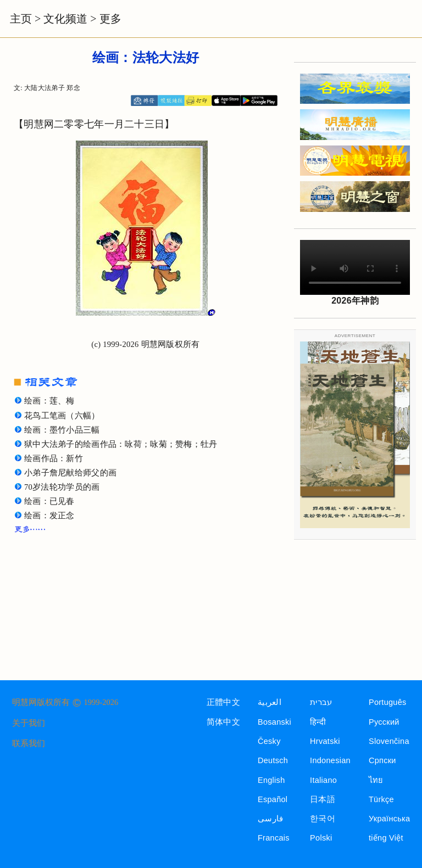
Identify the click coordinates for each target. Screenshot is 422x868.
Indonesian (330, 760)
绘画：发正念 (49, 516)
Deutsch (273, 760)
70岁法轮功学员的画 (62, 487)
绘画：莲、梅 (49, 401)
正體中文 (223, 702)
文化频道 (65, 19)
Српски (382, 760)
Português (388, 702)
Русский (384, 722)
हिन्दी (318, 722)
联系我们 (29, 743)
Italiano (323, 780)
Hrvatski (325, 741)
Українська (389, 819)
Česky (269, 741)
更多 (110, 19)
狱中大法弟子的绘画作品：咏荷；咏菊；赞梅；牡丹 (121, 444)
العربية (270, 702)
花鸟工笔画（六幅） (62, 416)
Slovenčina (389, 741)
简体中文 (223, 722)
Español (273, 799)
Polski (321, 838)
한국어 (323, 819)
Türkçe (381, 799)
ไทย (376, 780)
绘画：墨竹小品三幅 (62, 430)
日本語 (323, 799)
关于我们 (29, 723)
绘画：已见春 (49, 501)
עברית (321, 702)
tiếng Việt (386, 838)
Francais (274, 838)
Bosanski (274, 722)
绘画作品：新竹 (54, 458)
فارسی (270, 819)
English (271, 780)
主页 (21, 19)
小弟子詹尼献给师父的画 (70, 473)
